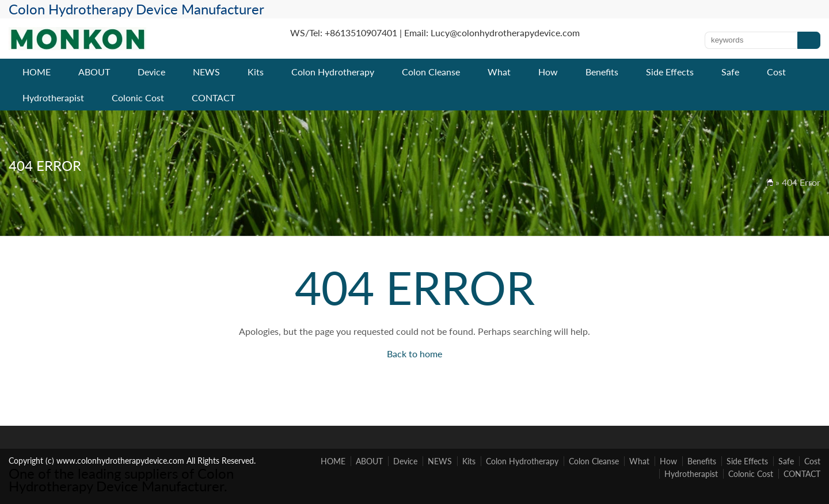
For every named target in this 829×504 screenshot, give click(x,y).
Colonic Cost (138, 98)
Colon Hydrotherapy (333, 72)
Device (151, 72)
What (499, 72)
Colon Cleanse (431, 72)
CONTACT (213, 98)
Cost (776, 72)
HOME (37, 72)
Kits (256, 72)
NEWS (206, 72)
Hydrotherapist (53, 98)
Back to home (414, 354)
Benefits (602, 72)
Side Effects (670, 72)
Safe (730, 72)
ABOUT (94, 72)
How (548, 72)
